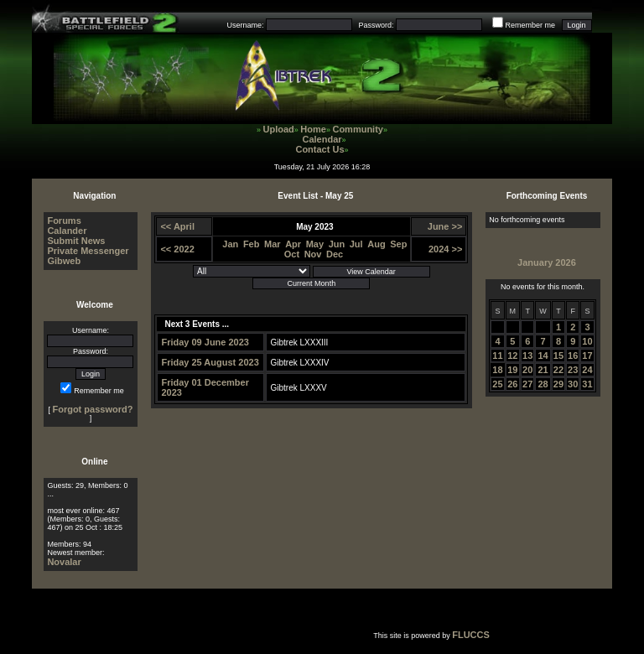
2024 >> (445, 249)
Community (358, 129)
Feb (252, 244)
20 (527, 370)
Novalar (64, 562)
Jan (230, 244)
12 (512, 356)
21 (543, 370)
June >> (445, 226)
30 (573, 384)
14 (543, 356)
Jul (356, 244)
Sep (398, 244)
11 (497, 356)
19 (512, 370)
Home (313, 129)
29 (558, 384)
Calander (67, 231)
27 (527, 384)
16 (573, 356)
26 (512, 384)
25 (497, 384)
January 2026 (547, 262)
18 (497, 370)
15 (558, 356)
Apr (293, 244)
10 (587, 341)
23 (573, 370)
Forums (64, 221)
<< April (177, 226)
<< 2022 (177, 249)
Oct (292, 254)
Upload (279, 129)
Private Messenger (88, 251)
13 (527, 356)
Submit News (76, 241)
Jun (337, 244)
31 (587, 384)
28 (543, 384)
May (315, 244)
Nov (313, 254)
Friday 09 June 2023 (205, 342)
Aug (376, 244)
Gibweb (64, 261)
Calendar (322, 139)
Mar (273, 244)
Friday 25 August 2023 (210, 362)
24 (587, 370)
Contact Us (319, 149)
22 (558, 370)
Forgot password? (92, 409)
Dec (335, 254)
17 (587, 356)
